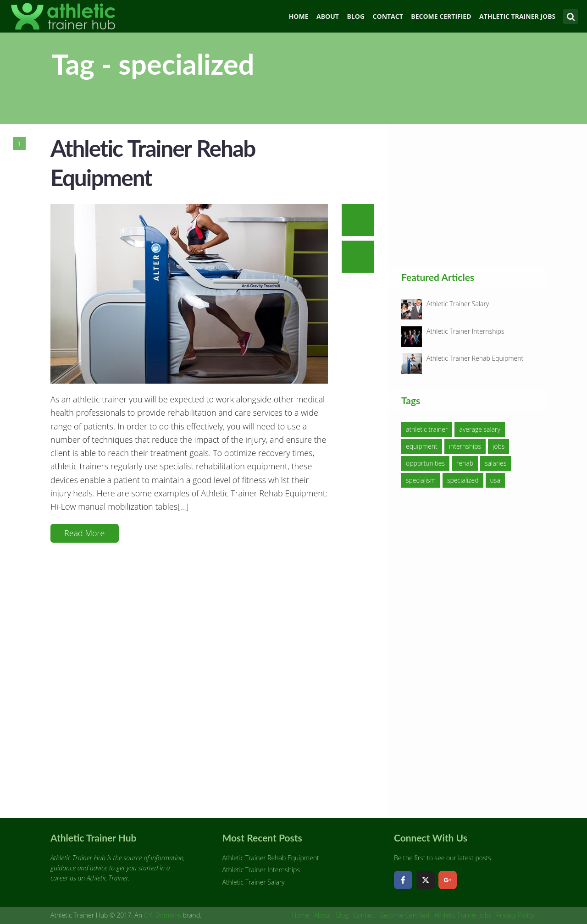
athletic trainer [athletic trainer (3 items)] (427, 429)
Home (299, 16)
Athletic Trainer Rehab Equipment (475, 358)
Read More (85, 533)
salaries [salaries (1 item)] (496, 463)
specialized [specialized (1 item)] (463, 480)
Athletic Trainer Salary (458, 304)
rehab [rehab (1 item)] (465, 463)
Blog (356, 16)
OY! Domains (163, 915)
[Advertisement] (470, 195)
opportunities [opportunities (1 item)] (425, 463)
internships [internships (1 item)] (465, 446)
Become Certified (441, 16)
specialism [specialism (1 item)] (421, 480)
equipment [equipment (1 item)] (422, 446)
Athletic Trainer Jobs (517, 16)
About (328, 16)
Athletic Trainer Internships (465, 331)
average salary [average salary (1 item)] (479, 429)
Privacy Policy (515, 915)
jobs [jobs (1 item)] (498, 446)
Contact (388, 16)
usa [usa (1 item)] (495, 480)
